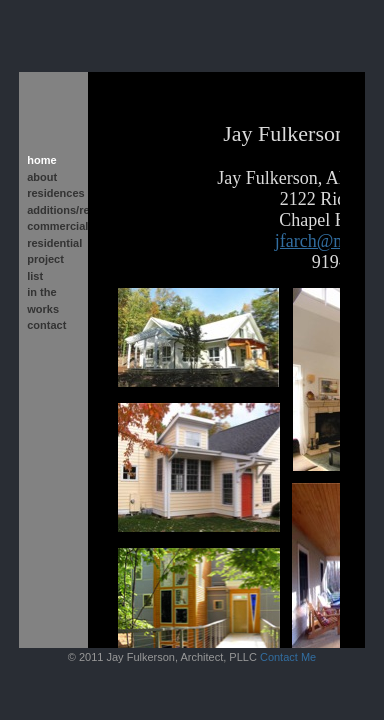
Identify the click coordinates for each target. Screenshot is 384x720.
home (41, 160)
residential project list (53, 259)
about (42, 177)
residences (53, 193)
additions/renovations (53, 210)
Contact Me (288, 657)
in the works (43, 300)
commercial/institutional (53, 226)
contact (46, 325)
